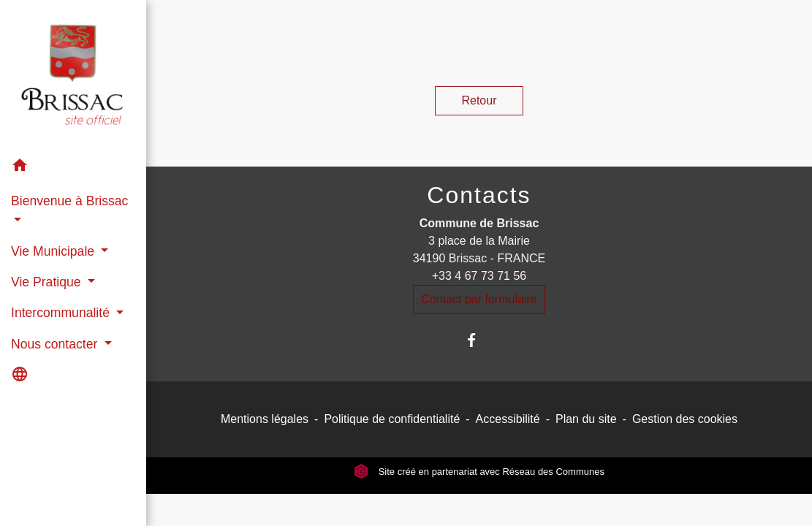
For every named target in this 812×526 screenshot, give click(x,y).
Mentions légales (265, 419)
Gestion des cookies (685, 419)
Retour (479, 100)
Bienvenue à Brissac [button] (69, 201)
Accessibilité (508, 419)
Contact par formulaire (479, 299)
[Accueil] (73, 75)
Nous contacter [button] (56, 344)
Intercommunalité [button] (62, 313)
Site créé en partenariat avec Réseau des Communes (479, 472)
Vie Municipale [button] (54, 251)
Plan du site (586, 419)
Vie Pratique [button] (48, 282)
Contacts (479, 195)
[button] (73, 168)
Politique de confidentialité (392, 419)
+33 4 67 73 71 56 (479, 276)
